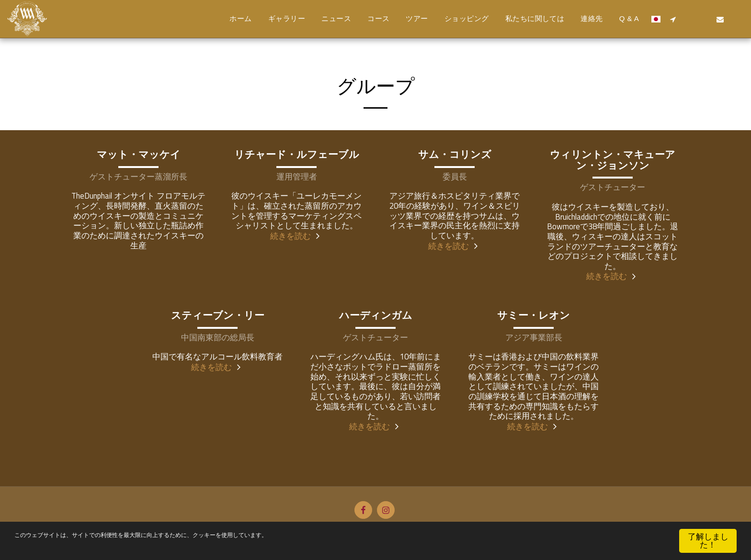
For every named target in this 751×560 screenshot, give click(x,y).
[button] (673, 19)
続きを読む (296, 236)
